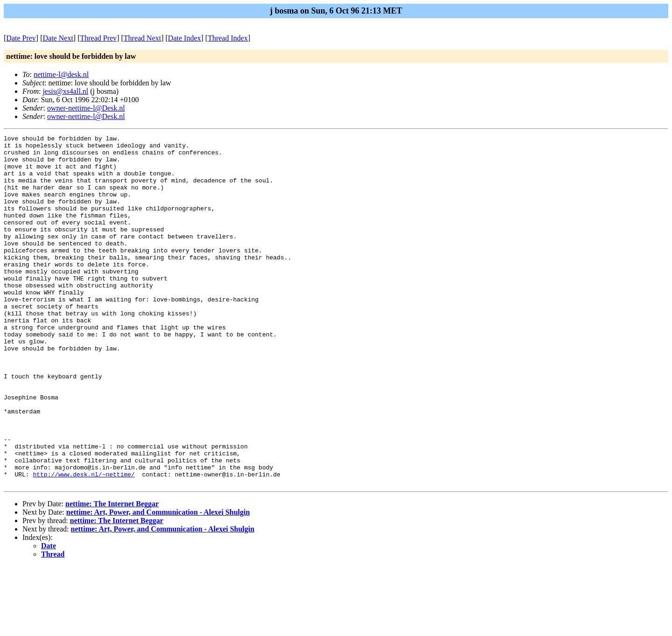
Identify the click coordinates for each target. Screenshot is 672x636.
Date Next (58, 38)
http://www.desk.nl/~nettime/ (84, 543)
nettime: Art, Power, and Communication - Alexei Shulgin (158, 582)
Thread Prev (98, 38)
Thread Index (228, 38)
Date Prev (21, 38)
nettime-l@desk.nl (61, 74)
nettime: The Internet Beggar (112, 574)
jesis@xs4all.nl (65, 91)
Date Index (185, 38)
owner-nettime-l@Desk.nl (86, 108)
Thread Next (142, 38)
